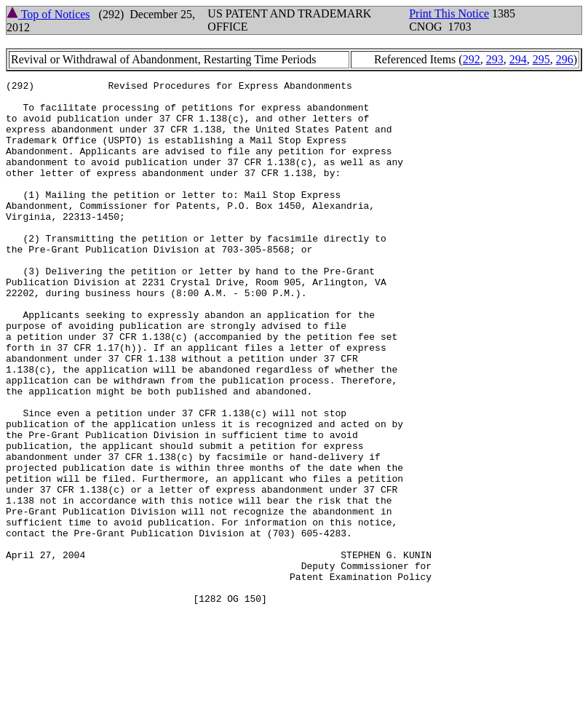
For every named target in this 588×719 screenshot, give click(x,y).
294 (518, 59)
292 (472, 59)
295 (541, 59)
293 (495, 59)
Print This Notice (449, 13)
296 (565, 59)
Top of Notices (48, 14)
